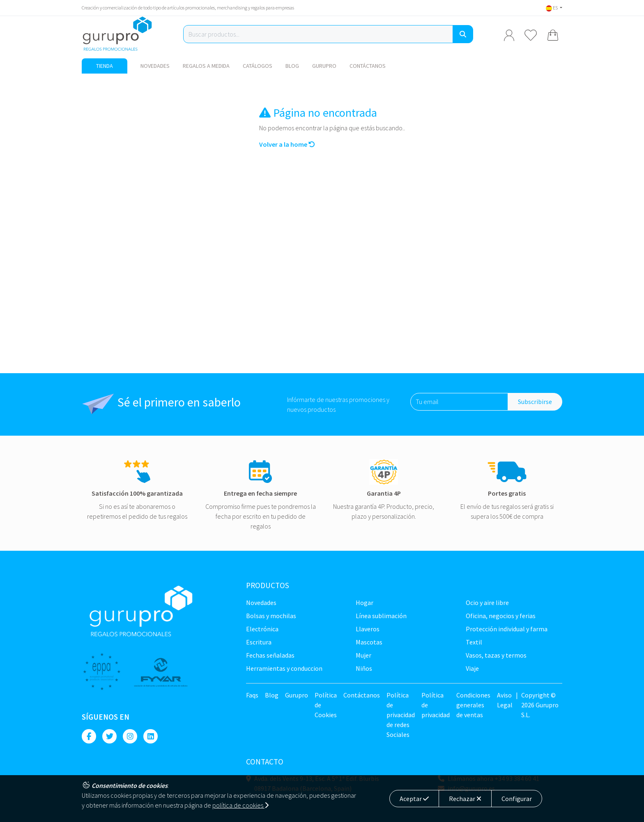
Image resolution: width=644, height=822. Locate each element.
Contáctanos (368, 66)
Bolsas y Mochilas (271, 616)
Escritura (259, 642)
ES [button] (552, 8)
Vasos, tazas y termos (496, 655)
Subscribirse (535, 402)
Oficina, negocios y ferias (501, 616)
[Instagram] (130, 736)
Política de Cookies (326, 705)
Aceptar (414, 799)
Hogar (365, 603)
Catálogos (258, 66)
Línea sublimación (381, 616)
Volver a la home (287, 144)
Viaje (472, 668)
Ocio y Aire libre (487, 603)
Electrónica (262, 629)
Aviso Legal (505, 700)
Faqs (252, 695)
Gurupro (324, 66)
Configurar (517, 799)
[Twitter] (109, 736)
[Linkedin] (151, 736)
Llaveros (368, 629)
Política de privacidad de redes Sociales (401, 715)
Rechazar (465, 799)
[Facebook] (89, 736)
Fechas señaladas (270, 655)
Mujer (363, 655)
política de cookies (240, 805)
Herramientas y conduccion (284, 668)
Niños (364, 668)
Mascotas (369, 642)
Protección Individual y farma (507, 629)
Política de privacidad (436, 705)
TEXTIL (474, 642)
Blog (292, 66)
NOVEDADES (155, 66)
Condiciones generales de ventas (473, 705)
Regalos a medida (206, 66)
